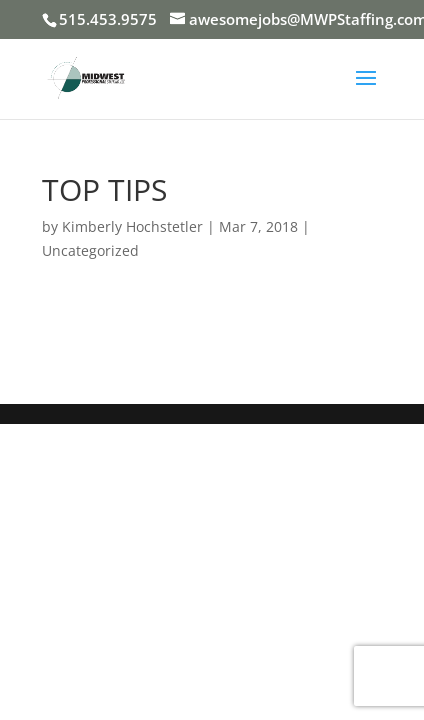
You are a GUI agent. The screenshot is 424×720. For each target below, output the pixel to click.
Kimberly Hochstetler (132, 226)
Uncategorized (90, 250)
